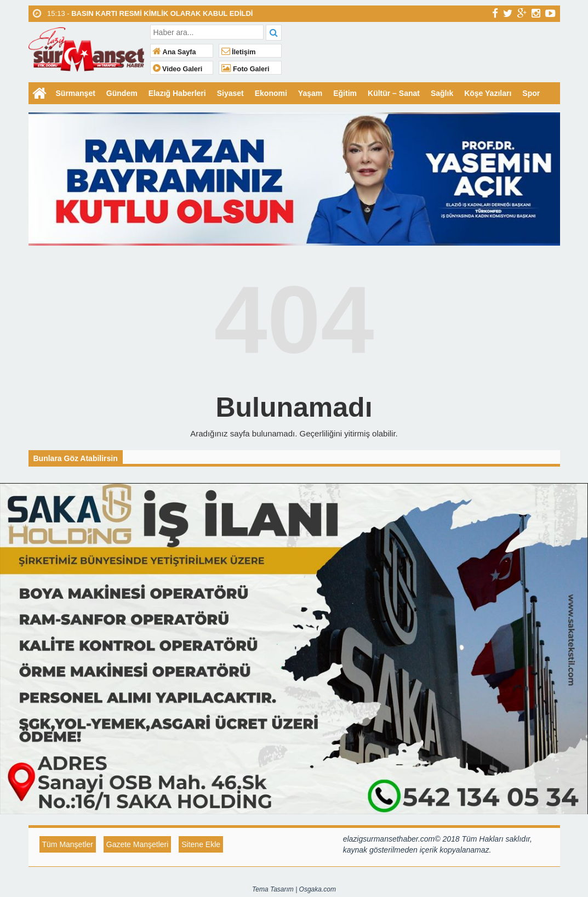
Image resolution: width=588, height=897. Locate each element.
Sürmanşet (76, 93)
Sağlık (442, 93)
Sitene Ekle (201, 844)
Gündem (122, 93)
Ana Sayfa (175, 52)
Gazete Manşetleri (138, 844)
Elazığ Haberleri (177, 93)
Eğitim (345, 93)
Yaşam (310, 93)
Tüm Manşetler (68, 844)
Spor (531, 93)
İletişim (239, 52)
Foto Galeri (246, 69)
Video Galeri (178, 69)
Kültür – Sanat (394, 93)
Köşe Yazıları (488, 93)
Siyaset (230, 93)
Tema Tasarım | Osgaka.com (294, 889)
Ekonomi (271, 93)
